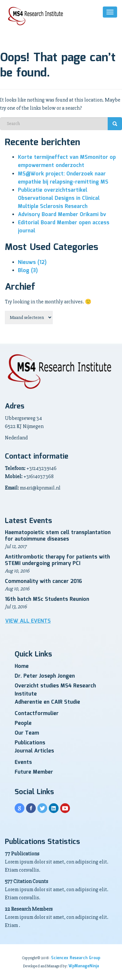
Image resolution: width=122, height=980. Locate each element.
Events (23, 762)
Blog (28, 271)
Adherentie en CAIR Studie (47, 702)
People (23, 723)
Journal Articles (34, 751)
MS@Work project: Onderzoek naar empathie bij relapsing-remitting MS (63, 178)
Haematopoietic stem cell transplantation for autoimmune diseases (58, 536)
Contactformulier (37, 714)
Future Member (34, 772)
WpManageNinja (84, 966)
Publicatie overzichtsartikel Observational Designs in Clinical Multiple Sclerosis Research (59, 198)
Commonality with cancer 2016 (43, 581)
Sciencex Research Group (76, 958)
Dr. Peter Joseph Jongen (45, 676)
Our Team (27, 733)
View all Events (28, 621)
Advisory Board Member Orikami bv (62, 215)
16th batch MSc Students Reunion (47, 599)
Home (22, 666)
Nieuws (32, 262)
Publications (30, 743)
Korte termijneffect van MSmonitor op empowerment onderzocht (67, 161)
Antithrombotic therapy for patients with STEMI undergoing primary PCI (57, 560)
